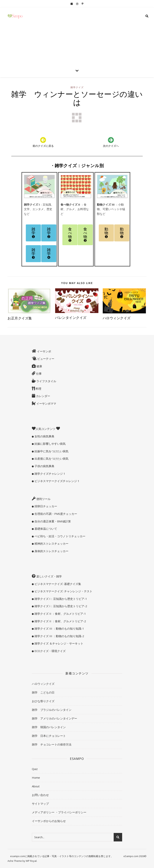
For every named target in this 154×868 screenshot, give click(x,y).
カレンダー (43, 396)
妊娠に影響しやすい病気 (50, 444)
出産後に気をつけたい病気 (51, 458)
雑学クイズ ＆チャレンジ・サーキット (59, 643)
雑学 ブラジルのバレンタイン (52, 710)
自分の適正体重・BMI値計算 (52, 521)
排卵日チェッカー (45, 506)
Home (36, 778)
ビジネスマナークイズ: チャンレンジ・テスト (63, 591)
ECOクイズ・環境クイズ (50, 651)
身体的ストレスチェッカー (51, 551)
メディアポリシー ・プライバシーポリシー (59, 812)
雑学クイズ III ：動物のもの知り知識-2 (59, 636)
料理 (38, 389)
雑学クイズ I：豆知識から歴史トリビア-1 (60, 599)
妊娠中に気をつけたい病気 (51, 451)
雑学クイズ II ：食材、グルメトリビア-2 (60, 621)
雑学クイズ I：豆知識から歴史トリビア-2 (60, 606)
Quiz (35, 769)
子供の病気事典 (44, 466)
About (36, 786)
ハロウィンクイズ (117, 318)
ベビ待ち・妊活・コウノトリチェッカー (60, 536)
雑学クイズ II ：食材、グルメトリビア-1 (60, 614)
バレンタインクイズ (71, 318)
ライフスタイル (46, 381)
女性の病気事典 (44, 436)
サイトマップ (40, 804)
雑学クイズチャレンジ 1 (49, 474)
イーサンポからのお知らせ (49, 821)
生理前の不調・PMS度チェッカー (55, 514)
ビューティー (45, 359)
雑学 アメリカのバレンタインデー (54, 718)
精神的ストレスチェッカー (51, 543)
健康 (39, 366)
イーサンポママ (46, 403)
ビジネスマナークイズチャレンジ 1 (57, 481)
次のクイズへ (111, 146)
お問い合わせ (40, 795)
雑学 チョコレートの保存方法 (52, 744)
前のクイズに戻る (43, 146)
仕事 (38, 374)
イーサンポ (44, 351)
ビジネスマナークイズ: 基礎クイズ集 (57, 584)
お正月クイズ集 (21, 318)
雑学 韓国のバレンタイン (49, 727)
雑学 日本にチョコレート (49, 736)
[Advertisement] (77, 36)
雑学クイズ (77, 87)
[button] (33, 233)
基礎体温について (45, 529)
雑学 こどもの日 (43, 692)
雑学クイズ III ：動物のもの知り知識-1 (59, 628)
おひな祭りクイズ (43, 701)
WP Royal (31, 861)
